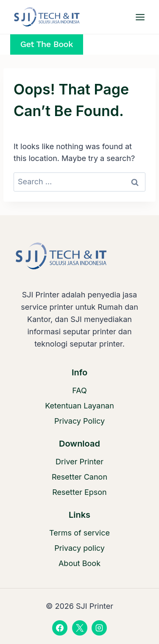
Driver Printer (79, 462)
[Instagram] (99, 628)
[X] (80, 628)
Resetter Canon (79, 477)
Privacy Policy (79, 421)
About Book (79, 563)
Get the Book (47, 44)
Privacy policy (79, 548)
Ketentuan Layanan (79, 406)
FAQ (79, 390)
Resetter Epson (79, 492)
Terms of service (79, 533)
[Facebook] (60, 628)
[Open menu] (140, 17)
